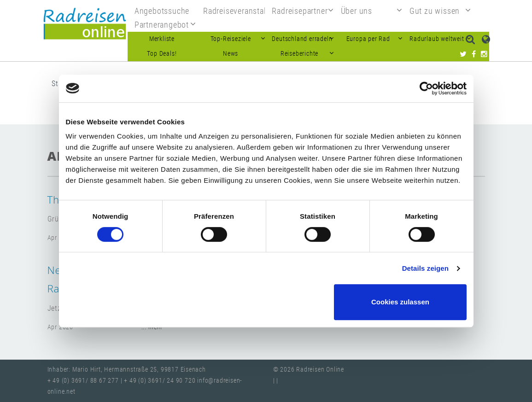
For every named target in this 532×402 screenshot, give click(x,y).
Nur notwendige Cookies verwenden (264, 302)
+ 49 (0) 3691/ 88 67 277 (83, 381)
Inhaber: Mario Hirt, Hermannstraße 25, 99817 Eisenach (127, 370)
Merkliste (162, 39)
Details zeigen (425, 268)
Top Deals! (162, 54)
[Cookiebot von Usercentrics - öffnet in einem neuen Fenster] (426, 88)
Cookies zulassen (400, 302)
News (231, 54)
